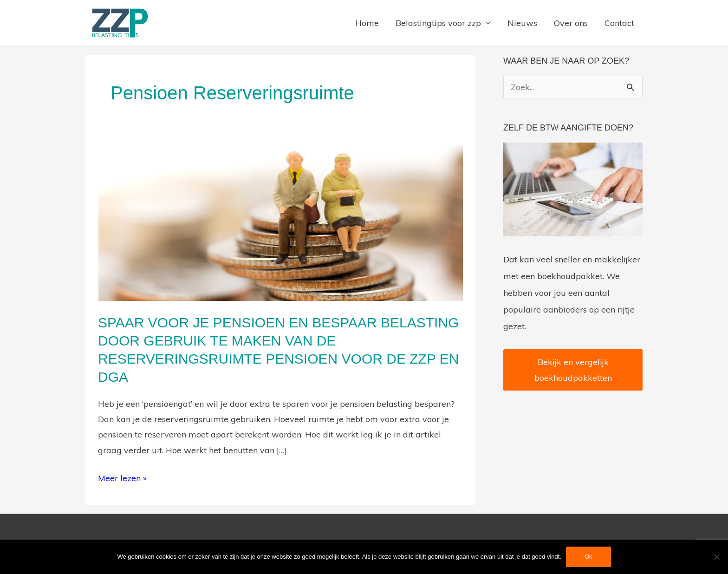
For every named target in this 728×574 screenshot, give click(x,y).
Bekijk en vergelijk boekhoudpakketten (573, 370)
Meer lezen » (122, 477)
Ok (588, 557)
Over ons (571, 23)
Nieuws (522, 23)
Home (367, 23)
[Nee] (716, 557)
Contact (619, 23)
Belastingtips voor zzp (438, 23)
